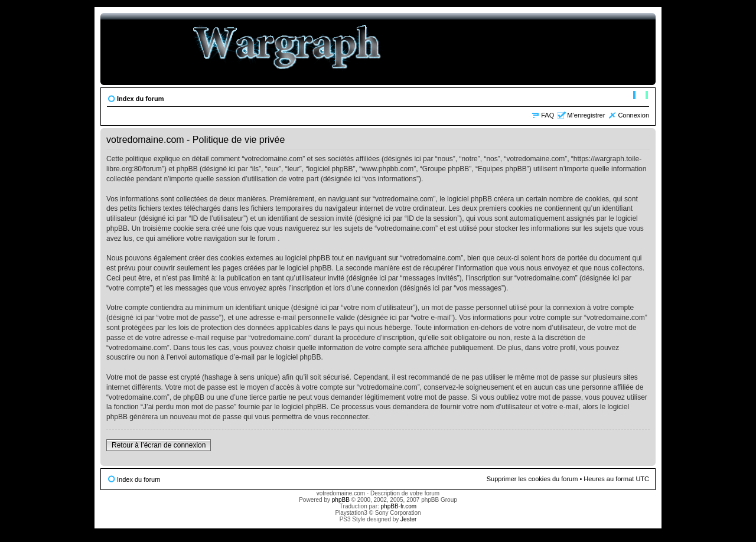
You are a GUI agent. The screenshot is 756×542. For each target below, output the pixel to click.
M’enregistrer (586, 115)
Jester (408, 519)
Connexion (633, 115)
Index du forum (140, 99)
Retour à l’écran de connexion (159, 445)
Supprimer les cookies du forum (532, 479)
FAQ (548, 115)
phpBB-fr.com (399, 506)
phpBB (341, 500)
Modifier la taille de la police (641, 96)
